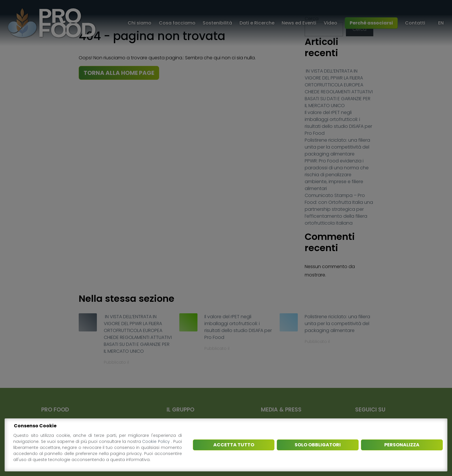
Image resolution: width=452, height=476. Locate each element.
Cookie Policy (157, 441)
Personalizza (402, 445)
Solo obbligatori (318, 445)
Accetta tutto (234, 445)
